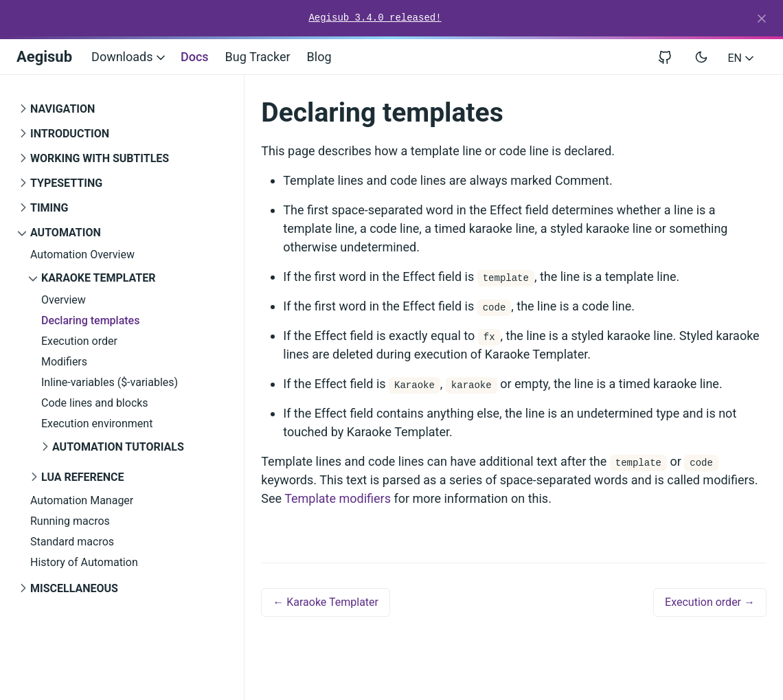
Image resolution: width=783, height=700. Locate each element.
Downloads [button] (129, 57)
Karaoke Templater (99, 278)
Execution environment (97, 424)
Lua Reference (83, 477)
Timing (49, 208)
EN (742, 58)
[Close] (762, 19)
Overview (64, 300)
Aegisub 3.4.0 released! (375, 18)
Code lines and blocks (95, 403)
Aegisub (44, 57)
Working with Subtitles (100, 158)
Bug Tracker (258, 57)
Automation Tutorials (118, 447)
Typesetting (66, 183)
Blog (319, 57)
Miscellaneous (74, 588)
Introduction (70, 134)
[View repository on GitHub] (670, 57)
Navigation (63, 109)
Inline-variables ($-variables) (110, 382)
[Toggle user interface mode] (701, 57)
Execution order (79, 341)
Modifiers (64, 362)
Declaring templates (90, 320)
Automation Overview (82, 255)
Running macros (70, 521)
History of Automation (84, 562)
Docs (195, 57)
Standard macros (72, 542)
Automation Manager (82, 500)
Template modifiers (338, 498)
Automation (66, 233)
